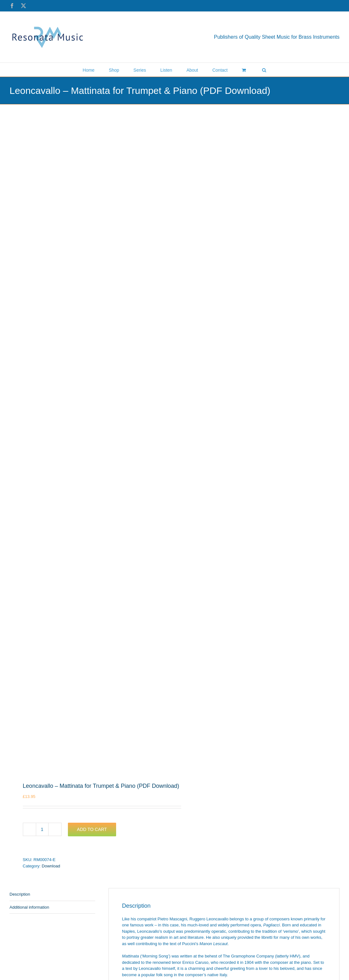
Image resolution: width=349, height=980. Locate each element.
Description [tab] (20, 894)
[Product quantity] (42, 829)
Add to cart (92, 829)
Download (51, 866)
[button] (264, 70)
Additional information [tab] (29, 907)
